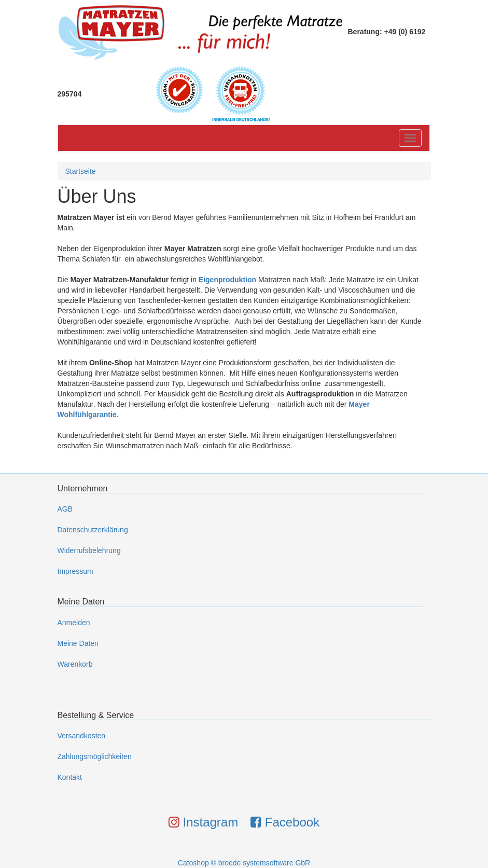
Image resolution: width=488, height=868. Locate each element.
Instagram (203, 822)
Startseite (81, 171)
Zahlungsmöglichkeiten (95, 756)
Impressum (75, 571)
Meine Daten (78, 643)
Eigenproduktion (227, 280)
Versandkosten (82, 736)
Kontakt (70, 777)
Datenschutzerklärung (93, 530)
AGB (65, 509)
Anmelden (74, 623)
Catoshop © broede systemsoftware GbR (244, 863)
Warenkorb (75, 664)
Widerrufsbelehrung (89, 550)
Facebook (285, 822)
